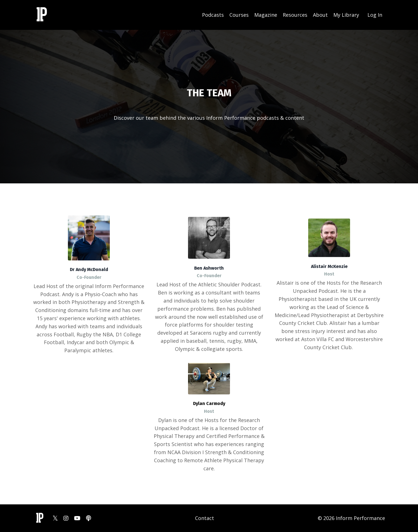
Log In (375, 15)
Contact (205, 518)
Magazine (266, 15)
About (320, 15)
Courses (239, 15)
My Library (346, 15)
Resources (295, 15)
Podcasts (213, 15)
